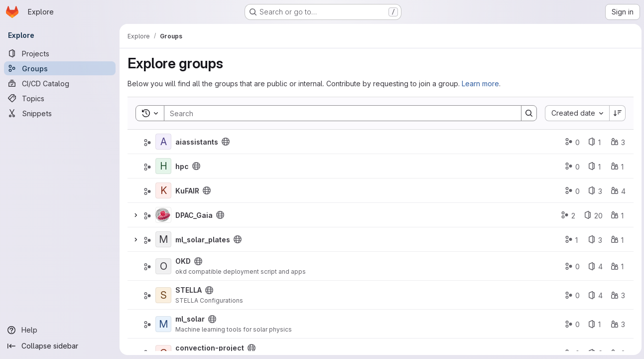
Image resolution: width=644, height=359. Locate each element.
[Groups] (60, 68)
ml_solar (190, 319)
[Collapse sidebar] (60, 346)
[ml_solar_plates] (163, 239)
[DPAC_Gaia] (163, 215)
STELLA (189, 290)
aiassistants (197, 142)
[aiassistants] (163, 142)
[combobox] (576, 113)
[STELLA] (163, 295)
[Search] (337, 113)
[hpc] (163, 166)
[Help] (60, 330)
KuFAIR (187, 191)
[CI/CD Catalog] (60, 83)
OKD (183, 261)
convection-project (210, 348)
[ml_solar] (163, 324)
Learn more (480, 84)
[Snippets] (60, 113)
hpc (182, 166)
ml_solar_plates (203, 240)
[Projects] (60, 53)
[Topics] (60, 98)
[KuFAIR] (163, 190)
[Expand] (135, 215)
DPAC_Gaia (194, 215)
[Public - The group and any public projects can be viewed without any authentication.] (226, 142)
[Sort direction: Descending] (616, 113)
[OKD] (163, 266)
